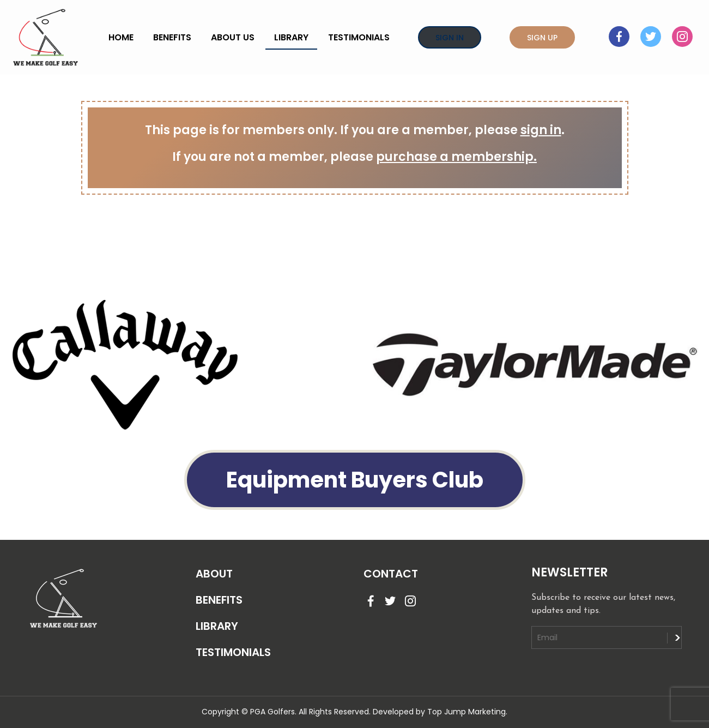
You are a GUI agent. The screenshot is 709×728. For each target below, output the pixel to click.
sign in (541, 130)
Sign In (450, 38)
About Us (233, 37)
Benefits (172, 37)
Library (291, 37)
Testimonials (359, 37)
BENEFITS (219, 600)
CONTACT (391, 574)
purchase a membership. (456, 157)
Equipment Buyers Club (355, 480)
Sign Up (542, 38)
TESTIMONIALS (233, 652)
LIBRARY (217, 626)
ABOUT (214, 574)
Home (121, 37)
